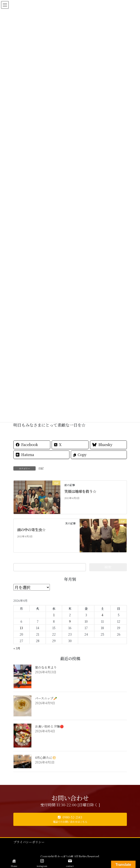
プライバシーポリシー (29, 842)
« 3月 (17, 648)
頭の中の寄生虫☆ (31, 530)
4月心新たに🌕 (46, 757)
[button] (70, 819)
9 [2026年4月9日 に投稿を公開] (70, 621)
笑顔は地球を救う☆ (80, 491)
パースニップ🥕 (46, 698)
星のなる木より (46, 667)
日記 (41, 468)
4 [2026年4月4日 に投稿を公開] (102, 615)
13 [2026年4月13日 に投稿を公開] (21, 628)
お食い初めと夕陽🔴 (49, 726)
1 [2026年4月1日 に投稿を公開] (54, 615)
